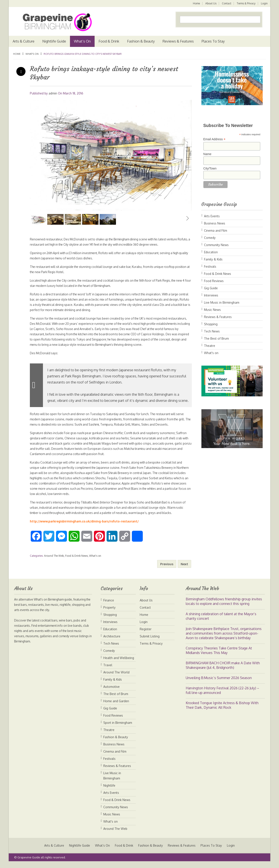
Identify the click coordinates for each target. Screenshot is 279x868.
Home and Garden (116, 706)
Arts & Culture (24, 41)
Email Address (214, 139)
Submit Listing (150, 641)
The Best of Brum (216, 338)
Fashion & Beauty (141, 41)
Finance (109, 605)
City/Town (210, 168)
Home (196, 3)
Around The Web (54, 561)
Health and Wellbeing (119, 663)
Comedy (210, 238)
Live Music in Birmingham (222, 302)
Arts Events (212, 216)
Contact (226, 3)
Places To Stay (213, 41)
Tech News (212, 331)
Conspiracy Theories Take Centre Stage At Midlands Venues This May (219, 656)
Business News (215, 223)
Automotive (111, 692)
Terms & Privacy (246, 3)
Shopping (211, 324)
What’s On (82, 41)
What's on (32, 54)
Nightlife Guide (54, 41)
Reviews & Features (178, 41)
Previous (34, 218)
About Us (210, 3)
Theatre (210, 346)
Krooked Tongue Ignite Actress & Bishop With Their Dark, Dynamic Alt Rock (222, 710)
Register (146, 634)
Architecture (112, 641)
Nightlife (109, 791)
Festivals (210, 266)
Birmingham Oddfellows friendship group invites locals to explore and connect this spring (224, 607)
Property (109, 613)
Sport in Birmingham (118, 728)
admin (53, 93)
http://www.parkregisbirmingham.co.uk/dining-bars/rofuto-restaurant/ (84, 526)
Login (264, 3)
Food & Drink (109, 41)
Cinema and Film (216, 230)
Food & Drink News (77, 561)
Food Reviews (214, 281)
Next (187, 218)
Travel (108, 670)
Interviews (211, 295)
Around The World (116, 677)
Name (207, 154)
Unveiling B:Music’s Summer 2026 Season (219, 683)
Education (211, 252)
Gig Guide (211, 288)
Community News (216, 245)
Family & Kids (213, 259)
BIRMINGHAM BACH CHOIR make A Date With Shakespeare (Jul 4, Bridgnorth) (223, 670)
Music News (212, 310)
